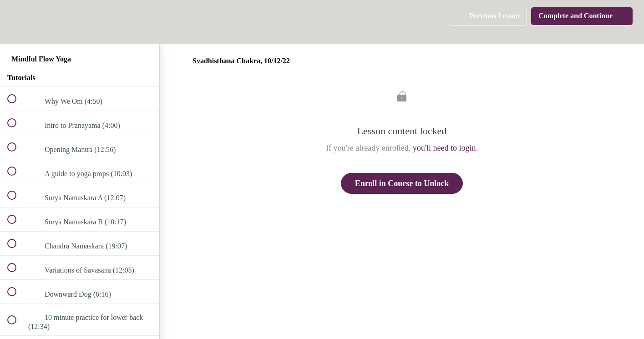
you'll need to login (444, 148)
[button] (17, 22)
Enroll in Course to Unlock (402, 183)
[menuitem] (80, 22)
